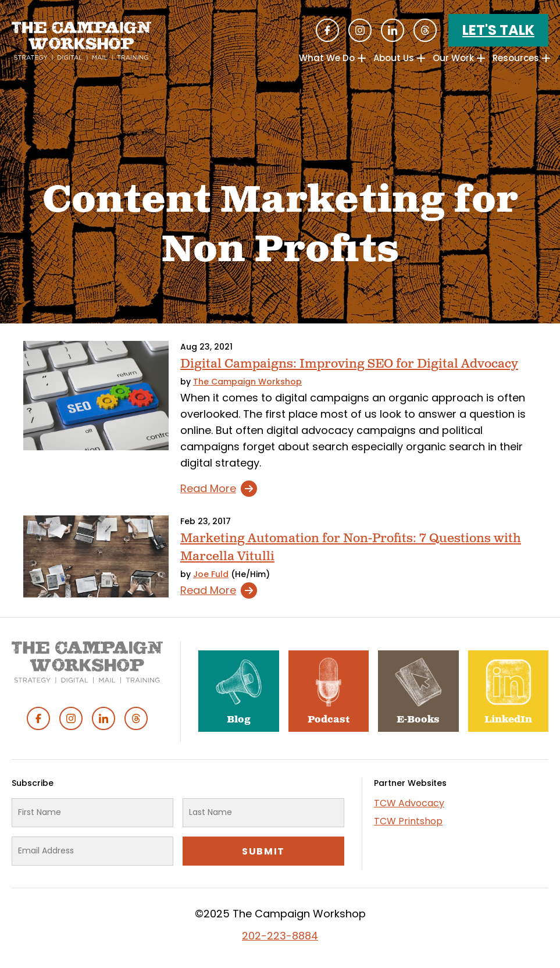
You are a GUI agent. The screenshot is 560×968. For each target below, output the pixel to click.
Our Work (453, 58)
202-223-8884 (280, 936)
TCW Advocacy (409, 803)
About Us (394, 58)
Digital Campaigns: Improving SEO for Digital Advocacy (349, 364)
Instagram (360, 30)
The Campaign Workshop (247, 382)
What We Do (327, 58)
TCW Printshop (408, 821)
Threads (425, 30)
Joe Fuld (211, 574)
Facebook (327, 30)
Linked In (393, 30)
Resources (516, 58)
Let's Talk (498, 30)
